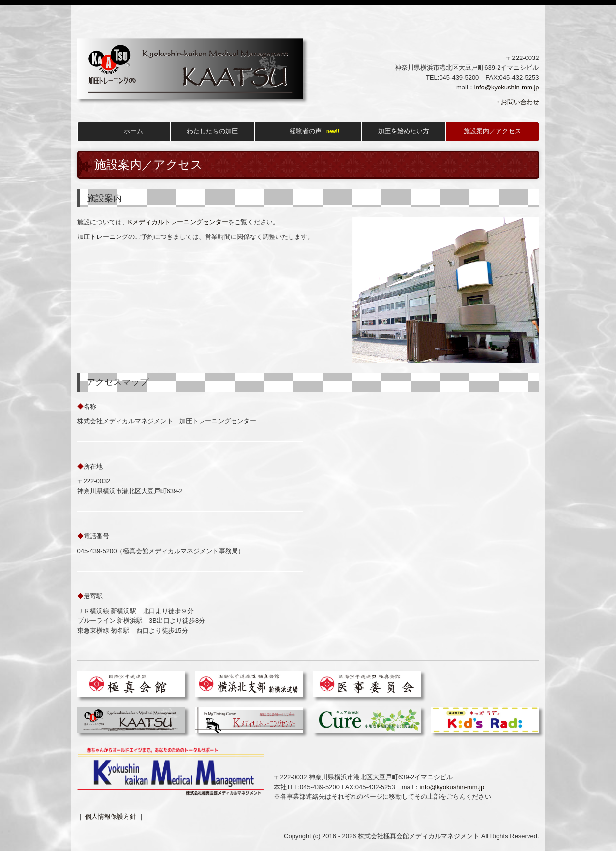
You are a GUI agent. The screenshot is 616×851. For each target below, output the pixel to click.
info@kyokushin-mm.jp (507, 87)
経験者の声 (306, 131)
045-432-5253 (375, 787)
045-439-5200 (459, 77)
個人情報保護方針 (111, 816)
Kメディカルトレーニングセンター (178, 222)
